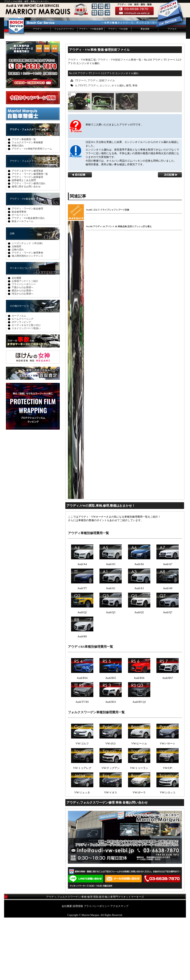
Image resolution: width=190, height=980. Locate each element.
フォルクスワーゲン (64, 91)
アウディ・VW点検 (118, 91)
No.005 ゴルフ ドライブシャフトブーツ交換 (108, 272)
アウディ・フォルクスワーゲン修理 (29, 223)
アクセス (172, 91)
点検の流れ (18, 312)
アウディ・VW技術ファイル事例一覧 (119, 122)
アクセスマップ (119, 969)
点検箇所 (17, 309)
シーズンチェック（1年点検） (28, 306)
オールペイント (20, 277)
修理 (128, 148)
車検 (135, 148)
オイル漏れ (118, 148)
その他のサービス (19, 368)
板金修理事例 (19, 274)
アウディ (37, 91)
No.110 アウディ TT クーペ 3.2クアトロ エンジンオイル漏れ (104, 136)
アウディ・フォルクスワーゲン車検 (29, 192)
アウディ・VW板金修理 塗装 (25, 261)
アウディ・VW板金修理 (91, 91)
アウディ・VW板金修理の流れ (28, 280)
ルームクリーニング (23, 381)
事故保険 (145, 91)
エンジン (105, 148)
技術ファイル (107, 143)
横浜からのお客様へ (23, 353)
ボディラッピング (21, 384)
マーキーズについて (21, 331)
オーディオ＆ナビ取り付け (26, 388)
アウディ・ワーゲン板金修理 (27, 271)
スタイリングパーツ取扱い (26, 391)
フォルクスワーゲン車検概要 (27, 205)
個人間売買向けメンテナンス (27, 318)
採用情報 (78, 969)
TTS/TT (82, 148)
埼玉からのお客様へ (23, 356)
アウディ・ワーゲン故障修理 (27, 240)
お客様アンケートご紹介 (25, 344)
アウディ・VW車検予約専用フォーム (32, 211)
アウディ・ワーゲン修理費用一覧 (30, 236)
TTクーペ (81, 143)
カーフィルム (19, 378)
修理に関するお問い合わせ (26, 249)
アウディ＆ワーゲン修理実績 (27, 233)
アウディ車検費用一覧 (24, 202)
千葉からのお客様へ (23, 350)
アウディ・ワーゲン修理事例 (27, 315)
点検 (12, 296)
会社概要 (17, 340)
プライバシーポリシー (24, 347)
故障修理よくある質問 (24, 243)
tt (76, 148)
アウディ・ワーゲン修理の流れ (29, 246)
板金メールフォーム (23, 284)
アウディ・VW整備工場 (82, 122)
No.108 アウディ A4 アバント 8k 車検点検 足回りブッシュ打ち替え (119, 289)
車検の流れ (18, 208)
